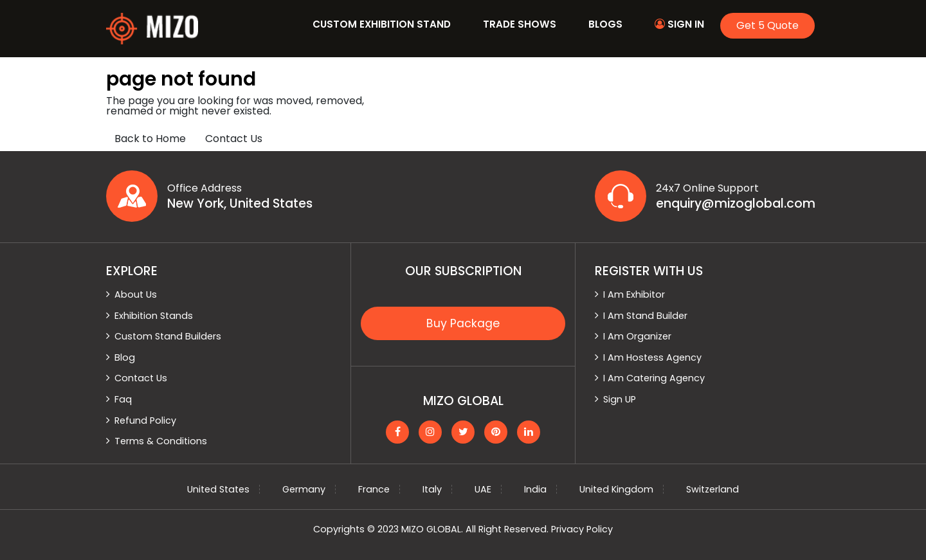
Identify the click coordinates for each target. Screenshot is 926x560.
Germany (304, 489)
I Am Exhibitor (634, 294)
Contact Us (234, 139)
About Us (136, 294)
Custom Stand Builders (168, 336)
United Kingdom (616, 489)
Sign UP (620, 399)
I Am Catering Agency (654, 378)
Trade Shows (520, 24)
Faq (123, 399)
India (535, 489)
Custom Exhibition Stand (382, 24)
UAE (483, 489)
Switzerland (713, 489)
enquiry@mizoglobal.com (736, 204)
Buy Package (463, 323)
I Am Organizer (637, 336)
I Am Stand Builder (645, 316)
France (374, 489)
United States (218, 489)
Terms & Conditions (161, 441)
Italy (432, 489)
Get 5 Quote (767, 25)
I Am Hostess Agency (652, 357)
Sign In (679, 24)
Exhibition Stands (154, 316)
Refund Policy (145, 420)
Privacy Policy (582, 529)
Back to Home (150, 139)
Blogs (605, 24)
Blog (125, 357)
